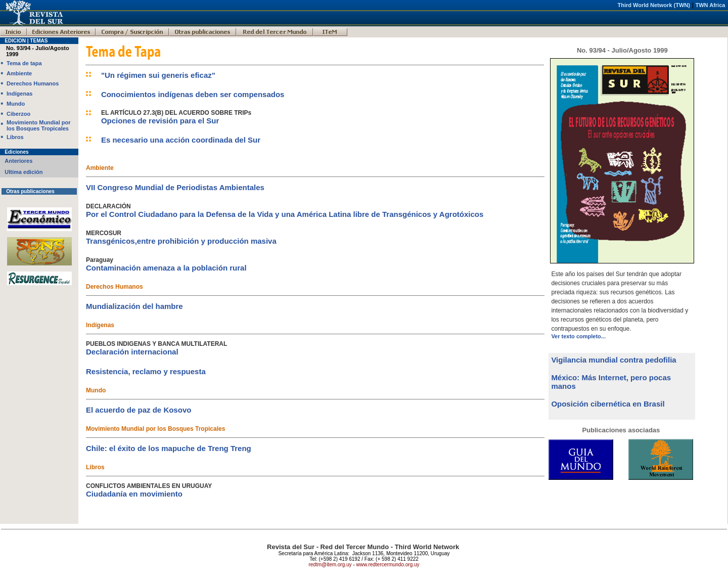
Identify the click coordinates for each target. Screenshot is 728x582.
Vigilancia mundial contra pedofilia (613, 360)
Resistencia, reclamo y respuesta (146, 371)
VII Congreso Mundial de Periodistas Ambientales (175, 187)
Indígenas (19, 94)
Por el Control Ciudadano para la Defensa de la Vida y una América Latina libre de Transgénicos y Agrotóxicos (285, 214)
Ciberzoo (18, 114)
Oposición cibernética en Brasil (608, 404)
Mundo (16, 104)
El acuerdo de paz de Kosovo (139, 410)
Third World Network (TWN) (653, 5)
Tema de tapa (24, 63)
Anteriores (18, 161)
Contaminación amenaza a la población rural (166, 268)
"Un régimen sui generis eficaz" (158, 75)
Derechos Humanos (33, 83)
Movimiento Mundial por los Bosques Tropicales (39, 125)
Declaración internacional (132, 352)
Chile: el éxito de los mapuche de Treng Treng (169, 448)
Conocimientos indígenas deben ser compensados (193, 94)
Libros (15, 137)
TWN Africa (711, 5)
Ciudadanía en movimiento (134, 494)
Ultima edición (24, 172)
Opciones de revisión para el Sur (160, 121)
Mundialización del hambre (134, 306)
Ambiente (19, 73)
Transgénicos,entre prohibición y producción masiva (181, 241)
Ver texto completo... (578, 336)
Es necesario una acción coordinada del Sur (181, 140)
